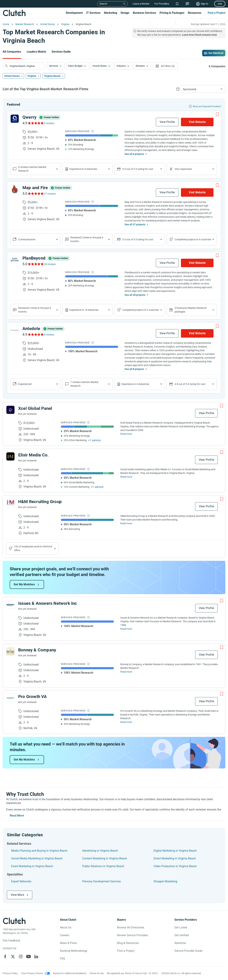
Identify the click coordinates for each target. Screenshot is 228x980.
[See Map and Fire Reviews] (35, 194)
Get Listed (181, 927)
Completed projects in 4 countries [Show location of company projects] (193, 239)
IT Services (93, 13)
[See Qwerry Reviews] (35, 123)
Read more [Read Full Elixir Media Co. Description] (126, 477)
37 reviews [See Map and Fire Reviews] (50, 194)
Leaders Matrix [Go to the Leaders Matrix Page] (36, 52)
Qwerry (29, 117)
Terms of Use (97, 973)
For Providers (162, 4)
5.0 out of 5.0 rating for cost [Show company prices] (138, 169)
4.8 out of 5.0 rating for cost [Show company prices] (190, 384)
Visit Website (197, 122)
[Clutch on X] (13, 957)
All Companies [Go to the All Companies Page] (12, 52)
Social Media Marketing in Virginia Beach (37, 858)
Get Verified (182, 935)
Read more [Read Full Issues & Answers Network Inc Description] (126, 629)
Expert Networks (21, 881)
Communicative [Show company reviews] (27, 239)
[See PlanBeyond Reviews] (35, 264)
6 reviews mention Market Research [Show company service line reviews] (32, 169)
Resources (195, 13)
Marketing (111, 13)
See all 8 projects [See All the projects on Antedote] (134, 369)
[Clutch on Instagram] (21, 957)
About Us (66, 927)
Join (220, 4)
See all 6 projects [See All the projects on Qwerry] (134, 154)
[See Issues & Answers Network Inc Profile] (10, 605)
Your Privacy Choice (32, 973)
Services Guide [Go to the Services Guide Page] (61, 52)
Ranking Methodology (74, 951)
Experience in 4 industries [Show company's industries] (135, 384)
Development (74, 13)
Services (54, 66)
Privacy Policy (10, 973)
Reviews (140, 66)
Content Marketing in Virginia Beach (105, 858)
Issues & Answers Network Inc (48, 603)
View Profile (167, 122)
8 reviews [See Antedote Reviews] (49, 335)
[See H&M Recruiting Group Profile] (10, 503)
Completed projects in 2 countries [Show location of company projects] (141, 310)
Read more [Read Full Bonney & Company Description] (126, 672)
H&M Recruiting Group (40, 502)
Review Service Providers (133, 935)
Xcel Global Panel (35, 408)
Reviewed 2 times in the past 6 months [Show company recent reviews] (35, 310)
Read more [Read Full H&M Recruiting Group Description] (126, 523)
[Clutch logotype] (14, 921)
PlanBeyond (34, 258)
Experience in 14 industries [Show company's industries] (84, 310)
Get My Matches (24, 584)
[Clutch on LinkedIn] (36, 957)
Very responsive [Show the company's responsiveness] (183, 169)
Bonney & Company (37, 650)
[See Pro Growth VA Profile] (10, 698)
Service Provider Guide (188, 951)
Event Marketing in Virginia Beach (32, 866)
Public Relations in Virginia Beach (103, 866)
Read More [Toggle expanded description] (17, 816)
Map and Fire (35, 188)
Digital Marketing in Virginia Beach (175, 851)
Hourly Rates (100, 66)
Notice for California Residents (70, 973)
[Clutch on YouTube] (28, 957)
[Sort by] (203, 89)
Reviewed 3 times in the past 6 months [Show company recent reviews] (87, 239)
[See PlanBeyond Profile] (15, 260)
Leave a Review (141, 4)
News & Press (68, 943)
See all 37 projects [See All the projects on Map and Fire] (135, 224)
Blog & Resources (128, 943)
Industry (121, 66)
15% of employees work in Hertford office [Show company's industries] (33, 548)
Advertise (180, 943)
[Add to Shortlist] (217, 115)
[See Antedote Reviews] (35, 334)
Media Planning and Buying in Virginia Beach (39, 851)
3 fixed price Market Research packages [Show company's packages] (191, 310)
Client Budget (75, 66)
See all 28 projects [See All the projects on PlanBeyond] (135, 295)
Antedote (31, 329)
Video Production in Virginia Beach (175, 866)
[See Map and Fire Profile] (15, 189)
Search (103, 4)
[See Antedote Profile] (15, 330)
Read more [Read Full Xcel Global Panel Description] (126, 434)
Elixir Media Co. (33, 455)
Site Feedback (11, 941)
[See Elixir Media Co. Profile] (10, 456)
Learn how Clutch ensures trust (199, 35)
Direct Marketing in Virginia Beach (175, 858)
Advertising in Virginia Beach (100, 851)
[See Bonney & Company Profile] (10, 651)
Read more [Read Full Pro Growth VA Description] (126, 722)
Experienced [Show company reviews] (25, 384)
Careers (65, 935)
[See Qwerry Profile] (15, 119)
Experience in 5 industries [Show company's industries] (83, 169)
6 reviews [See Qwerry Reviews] (49, 123)
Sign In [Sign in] (204, 4)
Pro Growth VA (33, 697)
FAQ (63, 959)
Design (125, 13)
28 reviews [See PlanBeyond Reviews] (50, 264)
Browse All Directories (131, 927)
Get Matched (216, 53)
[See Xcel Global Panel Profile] (10, 410)
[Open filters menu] (165, 66)
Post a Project (217, 13)
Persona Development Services (102, 881)
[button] (56, 66)
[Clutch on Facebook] (5, 957)
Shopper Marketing (165, 881)
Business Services (144, 13)
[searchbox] (24, 66)
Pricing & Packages (172, 13)
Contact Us (9, 948)
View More (17, 895)
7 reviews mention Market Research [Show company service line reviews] (84, 384)
